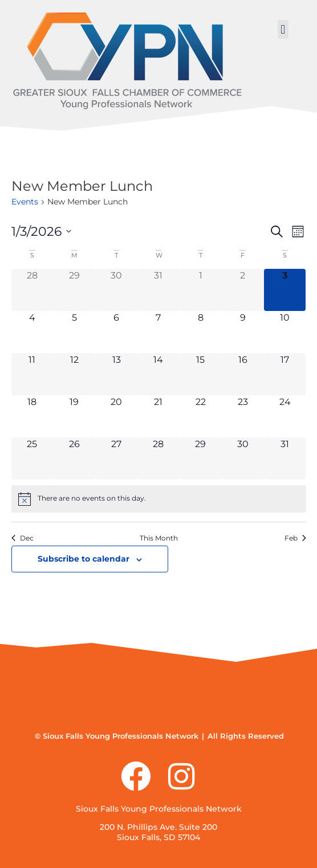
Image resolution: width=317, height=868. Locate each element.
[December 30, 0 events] (116, 290)
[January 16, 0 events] (243, 374)
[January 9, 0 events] (243, 332)
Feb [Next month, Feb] (295, 538)
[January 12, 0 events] (74, 374)
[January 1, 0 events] (201, 290)
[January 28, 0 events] (158, 458)
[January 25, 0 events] (32, 458)
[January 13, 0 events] (116, 374)
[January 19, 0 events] (74, 416)
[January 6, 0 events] (116, 332)
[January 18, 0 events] (32, 416)
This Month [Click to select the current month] (159, 538)
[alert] (159, 499)
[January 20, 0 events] (116, 416)
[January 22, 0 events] (201, 416)
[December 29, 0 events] (74, 290)
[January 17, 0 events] (285, 374)
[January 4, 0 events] (32, 332)
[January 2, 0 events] (243, 290)
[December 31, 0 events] (158, 290)
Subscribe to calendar (84, 559)
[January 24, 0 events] (285, 416)
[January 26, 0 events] (74, 458)
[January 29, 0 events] (201, 458)
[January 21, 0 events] (158, 416)
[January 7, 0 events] (158, 332)
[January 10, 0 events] (285, 332)
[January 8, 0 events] (201, 332)
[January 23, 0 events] (243, 416)
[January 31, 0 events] (285, 458)
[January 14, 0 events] (158, 374)
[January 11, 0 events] (32, 374)
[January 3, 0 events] (285, 290)
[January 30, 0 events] (243, 458)
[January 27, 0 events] (116, 458)
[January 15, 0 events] (201, 374)
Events (25, 202)
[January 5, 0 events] (74, 332)
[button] (283, 29)
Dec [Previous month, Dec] (23, 538)
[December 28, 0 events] (32, 290)
